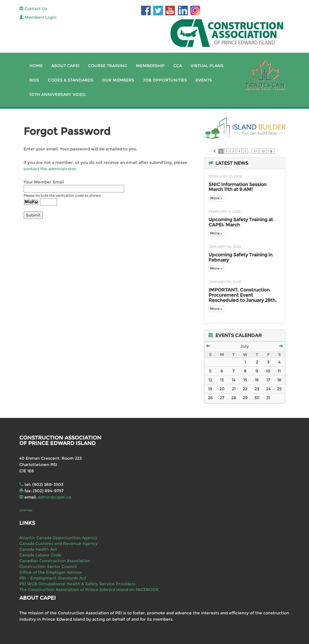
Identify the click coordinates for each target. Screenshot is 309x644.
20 (222, 389)
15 (245, 380)
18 (263, 151)
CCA (178, 66)
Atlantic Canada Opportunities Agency (58, 538)
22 (245, 389)
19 (210, 389)
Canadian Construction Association (55, 561)
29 (245, 398)
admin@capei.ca (55, 497)
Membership (150, 66)
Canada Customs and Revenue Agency (58, 543)
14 (234, 380)
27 (222, 398)
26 (210, 398)
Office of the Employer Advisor (51, 572)
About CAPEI (65, 66)
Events (204, 80)
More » (216, 198)
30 (257, 398)
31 (268, 398)
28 (234, 398)
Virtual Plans (207, 66)
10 (268, 371)
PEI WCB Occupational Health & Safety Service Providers (77, 584)
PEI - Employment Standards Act (53, 578)
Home (36, 66)
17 (255, 151)
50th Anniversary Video (58, 94)
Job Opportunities (165, 80)
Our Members (118, 80)
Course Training (108, 66)
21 (234, 389)
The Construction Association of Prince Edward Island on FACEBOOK (89, 590)
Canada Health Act (38, 549)
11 (279, 371)
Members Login (38, 17)
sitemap (26, 510)
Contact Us (33, 9)
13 (222, 380)
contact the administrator (50, 169)
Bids (34, 80)
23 (257, 389)
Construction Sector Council (48, 567)
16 (257, 380)
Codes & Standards (71, 80)
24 (268, 389)
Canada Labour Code (40, 555)
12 (210, 380)
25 (279, 389)
